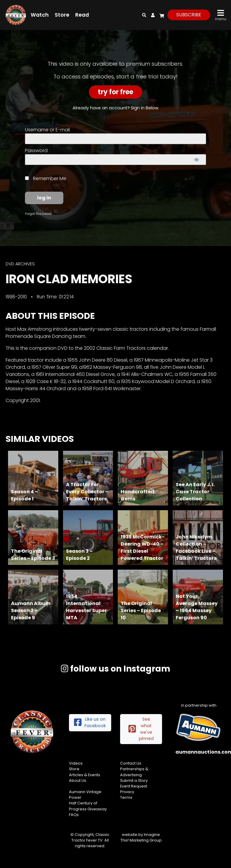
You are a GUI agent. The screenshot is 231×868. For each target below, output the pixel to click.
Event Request (134, 786)
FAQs (74, 815)
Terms (126, 797)
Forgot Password (38, 214)
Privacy (127, 792)
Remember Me (46, 178)
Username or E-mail (47, 130)
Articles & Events (85, 775)
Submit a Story (134, 780)
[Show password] (196, 160)
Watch (40, 15)
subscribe (189, 15)
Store (62, 15)
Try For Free (115, 92)
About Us (78, 780)
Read (82, 15)
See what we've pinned (141, 729)
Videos (76, 763)
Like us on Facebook (90, 722)
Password (36, 151)
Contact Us (131, 763)
